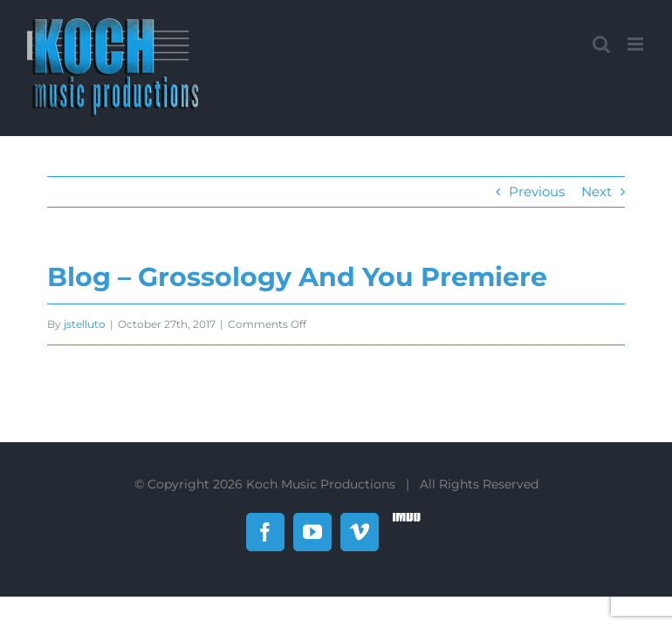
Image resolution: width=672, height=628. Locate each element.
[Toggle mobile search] (601, 44)
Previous (537, 191)
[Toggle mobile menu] (637, 44)
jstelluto (85, 324)
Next (597, 191)
